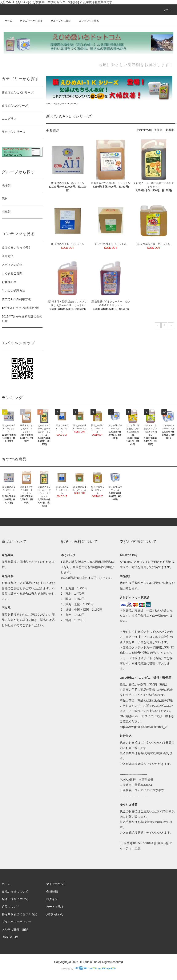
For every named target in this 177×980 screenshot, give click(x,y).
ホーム (8, 21)
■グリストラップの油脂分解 (20, 308)
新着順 (170, 130)
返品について (11, 907)
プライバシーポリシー (16, 922)
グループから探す (58, 21)
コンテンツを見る (86, 21)
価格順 (158, 130)
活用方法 (8, 256)
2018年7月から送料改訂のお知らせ (22, 319)
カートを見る (55, 907)
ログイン (52, 899)
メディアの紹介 (12, 265)
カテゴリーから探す (29, 21)
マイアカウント (56, 884)
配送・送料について (15, 899)
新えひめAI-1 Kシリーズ (67, 104)
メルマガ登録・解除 (15, 929)
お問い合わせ (55, 914)
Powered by (88, 969)
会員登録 (52, 891)
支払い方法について (15, 891)
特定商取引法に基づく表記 (19, 914)
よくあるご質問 (12, 273)
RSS (5, 937)
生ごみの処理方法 (13, 291)
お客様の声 (9, 282)
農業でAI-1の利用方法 (16, 299)
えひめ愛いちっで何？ (16, 247)
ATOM (14, 937)
